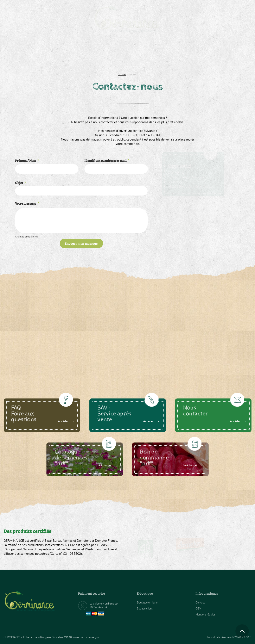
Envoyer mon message (81, 243)
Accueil (122, 74)
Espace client (145, 609)
